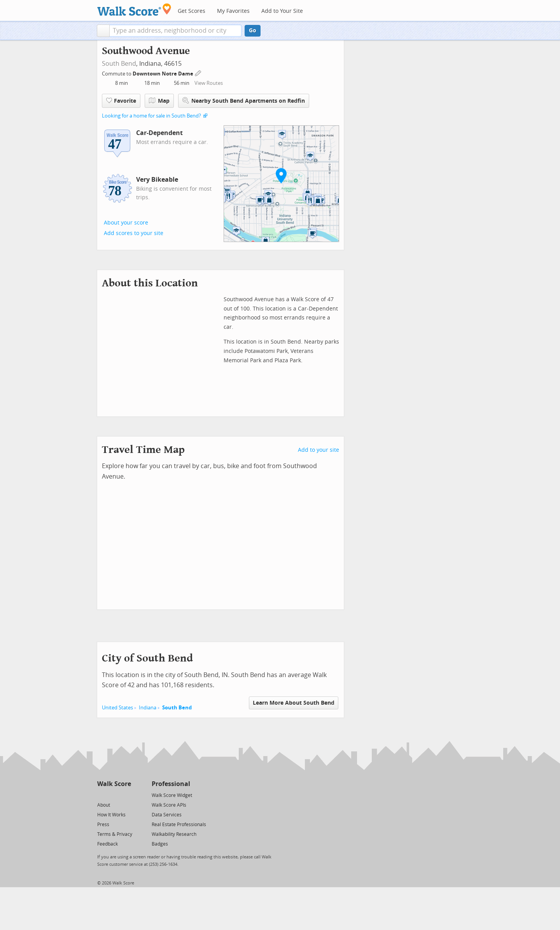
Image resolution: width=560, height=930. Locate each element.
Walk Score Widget (172, 795)
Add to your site (318, 450)
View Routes (209, 83)
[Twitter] (102, 795)
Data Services (167, 815)
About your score (126, 223)
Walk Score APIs (169, 805)
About (104, 805)
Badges (160, 844)
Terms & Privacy (115, 834)
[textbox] (176, 31)
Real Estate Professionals (179, 825)
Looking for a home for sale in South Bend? (151, 116)
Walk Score (114, 784)
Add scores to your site (134, 233)
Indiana (148, 708)
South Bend (119, 64)
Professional (171, 784)
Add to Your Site (282, 11)
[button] (103, 31)
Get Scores (192, 11)
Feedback (108, 844)
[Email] (126, 795)
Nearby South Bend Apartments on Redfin (244, 101)
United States (117, 708)
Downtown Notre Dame (164, 74)
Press (103, 825)
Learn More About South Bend (294, 703)
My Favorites (233, 11)
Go (253, 31)
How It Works (111, 815)
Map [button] (159, 101)
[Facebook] (114, 795)
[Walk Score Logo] (134, 10)
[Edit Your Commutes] (198, 73)
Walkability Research (174, 834)
